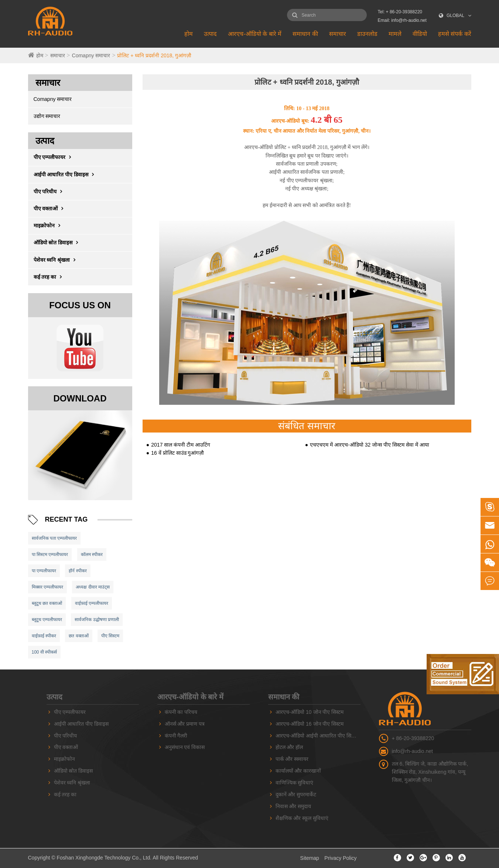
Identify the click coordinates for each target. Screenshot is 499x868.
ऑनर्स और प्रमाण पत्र (185, 724)
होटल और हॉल (289, 747)
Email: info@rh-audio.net (402, 20)
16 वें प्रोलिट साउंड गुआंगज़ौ (177, 453)
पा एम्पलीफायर (44, 571)
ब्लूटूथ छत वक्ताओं (47, 603)
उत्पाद (210, 34)
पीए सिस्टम (110, 636)
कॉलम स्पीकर (92, 555)
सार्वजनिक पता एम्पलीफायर (54, 538)
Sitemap (310, 858)
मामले (395, 34)
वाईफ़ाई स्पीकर (44, 636)
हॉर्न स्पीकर (78, 571)
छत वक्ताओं (78, 636)
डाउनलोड (367, 34)
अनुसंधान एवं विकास (185, 747)
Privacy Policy (340, 858)
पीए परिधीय (50, 191)
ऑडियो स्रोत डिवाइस (58, 243)
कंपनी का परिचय (181, 712)
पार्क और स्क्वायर (292, 759)
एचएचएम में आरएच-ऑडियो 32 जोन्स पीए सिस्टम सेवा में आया (369, 445)
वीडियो (420, 34)
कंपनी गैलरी (176, 736)
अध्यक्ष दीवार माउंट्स (93, 587)
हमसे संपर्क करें (455, 34)
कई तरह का (50, 277)
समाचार (338, 34)
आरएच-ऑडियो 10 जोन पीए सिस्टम (310, 712)
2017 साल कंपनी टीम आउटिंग (181, 445)
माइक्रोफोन (49, 226)
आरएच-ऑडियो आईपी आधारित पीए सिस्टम (317, 736)
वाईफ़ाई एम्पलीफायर (92, 603)
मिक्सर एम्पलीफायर (47, 587)
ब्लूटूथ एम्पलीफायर (47, 620)
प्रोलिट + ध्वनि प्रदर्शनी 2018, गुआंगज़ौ (154, 55)
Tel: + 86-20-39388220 (400, 12)
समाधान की (305, 34)
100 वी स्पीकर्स (45, 652)
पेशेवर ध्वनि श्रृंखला (57, 260)
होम (189, 34)
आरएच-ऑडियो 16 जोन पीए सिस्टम (310, 724)
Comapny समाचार (91, 55)
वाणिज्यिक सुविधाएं (295, 783)
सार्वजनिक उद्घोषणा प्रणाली (97, 620)
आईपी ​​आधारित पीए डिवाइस (66, 174)
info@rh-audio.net (413, 751)
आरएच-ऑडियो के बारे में (255, 34)
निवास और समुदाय (293, 806)
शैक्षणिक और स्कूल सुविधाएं (302, 818)
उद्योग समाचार (47, 116)
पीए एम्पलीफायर (54, 157)
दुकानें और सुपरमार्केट (296, 794)
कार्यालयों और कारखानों (298, 771)
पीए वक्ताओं (50, 208)
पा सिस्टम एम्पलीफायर (50, 555)
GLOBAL (455, 16)
